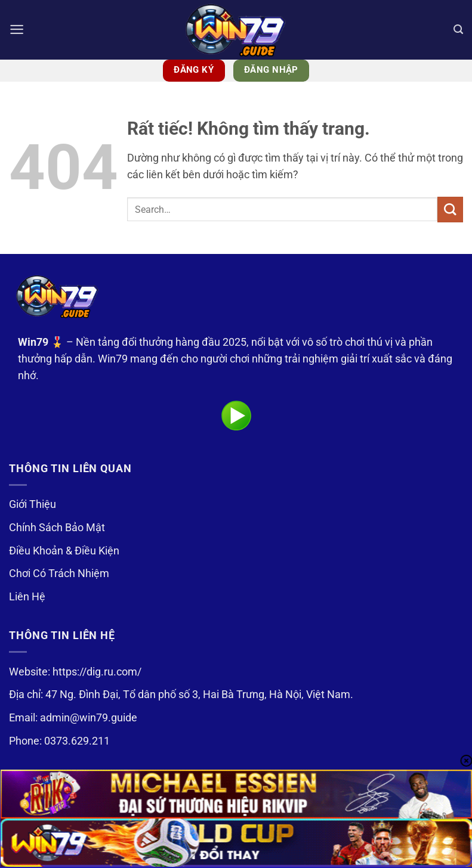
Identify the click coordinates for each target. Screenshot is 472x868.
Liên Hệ (27, 597)
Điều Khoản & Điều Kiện (64, 551)
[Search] (458, 30)
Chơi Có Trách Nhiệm (59, 573)
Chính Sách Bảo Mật (57, 528)
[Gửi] (450, 210)
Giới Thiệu (33, 504)
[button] (17, 30)
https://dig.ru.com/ (97, 672)
